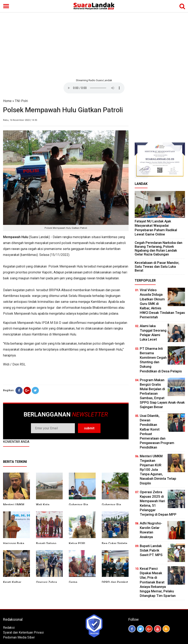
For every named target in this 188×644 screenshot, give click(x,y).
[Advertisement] (94, 45)
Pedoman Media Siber (19, 637)
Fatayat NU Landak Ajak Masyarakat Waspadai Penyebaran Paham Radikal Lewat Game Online (156, 228)
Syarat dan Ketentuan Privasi (23, 632)
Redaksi (9, 628)
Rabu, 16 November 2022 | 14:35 (20, 120)
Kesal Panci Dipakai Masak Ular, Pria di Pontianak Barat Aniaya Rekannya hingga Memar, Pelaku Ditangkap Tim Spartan (158, 582)
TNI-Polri (21, 101)
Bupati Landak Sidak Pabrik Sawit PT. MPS (151, 550)
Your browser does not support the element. (94, 88)
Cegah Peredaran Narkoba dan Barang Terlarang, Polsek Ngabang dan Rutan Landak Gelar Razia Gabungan (158, 249)
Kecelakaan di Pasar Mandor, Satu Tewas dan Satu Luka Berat (157, 266)
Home (7, 101)
